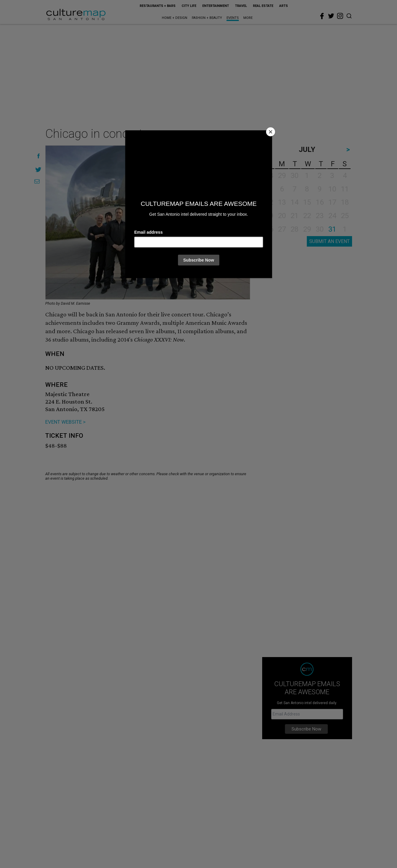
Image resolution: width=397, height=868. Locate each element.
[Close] (271, 132)
